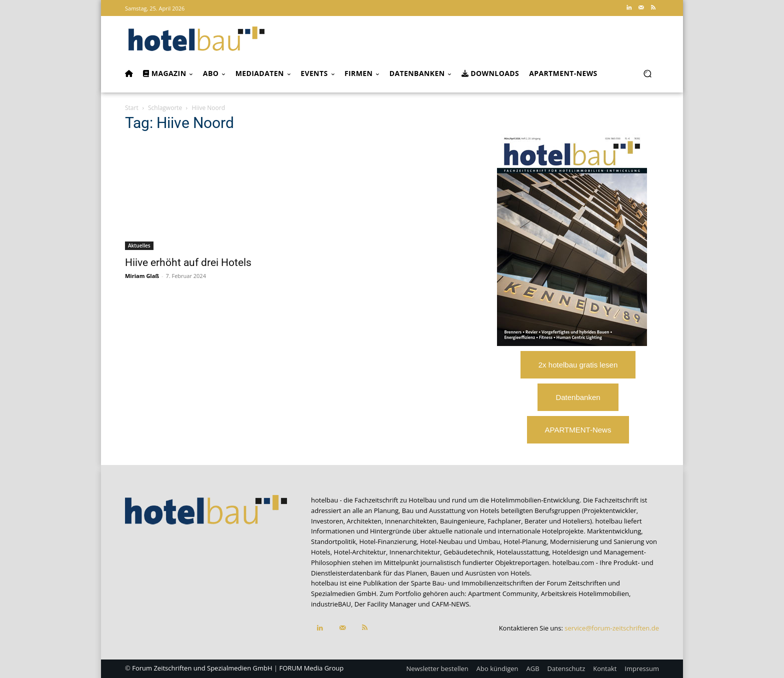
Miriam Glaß (142, 276)
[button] (647, 74)
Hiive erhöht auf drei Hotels (188, 262)
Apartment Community (503, 593)
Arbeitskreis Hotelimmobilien (585, 593)
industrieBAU (331, 604)
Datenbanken (578, 397)
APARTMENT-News (578, 430)
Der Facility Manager (385, 604)
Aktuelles (139, 245)
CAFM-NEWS (450, 604)
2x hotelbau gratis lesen (578, 365)
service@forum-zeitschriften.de (612, 628)
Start (132, 108)
